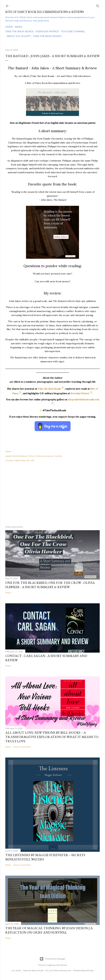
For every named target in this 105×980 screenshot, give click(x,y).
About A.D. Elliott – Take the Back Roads (34, 36)
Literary (50, 456)
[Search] (98, 5)
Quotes (58, 456)
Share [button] (8, 451)
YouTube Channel (73, 31)
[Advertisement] (52, 494)
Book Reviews (20, 456)
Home (9, 27)
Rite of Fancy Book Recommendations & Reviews (45, 12)
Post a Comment (22, 747)
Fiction (31, 456)
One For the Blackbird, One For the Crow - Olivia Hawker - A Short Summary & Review (50, 585)
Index (18, 27)
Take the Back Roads (19, 31)
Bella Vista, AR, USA (25, 460)
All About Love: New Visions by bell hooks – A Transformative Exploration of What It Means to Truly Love (52, 737)
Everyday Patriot (47, 31)
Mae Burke (62, 965)
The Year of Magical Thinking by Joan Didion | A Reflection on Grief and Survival (49, 930)
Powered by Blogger (52, 959)
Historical (40, 456)
